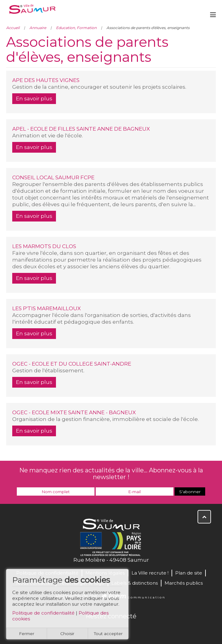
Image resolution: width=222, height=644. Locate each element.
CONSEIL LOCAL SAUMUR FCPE (53, 177)
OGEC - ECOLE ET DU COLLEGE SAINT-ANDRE (72, 364)
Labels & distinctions (135, 583)
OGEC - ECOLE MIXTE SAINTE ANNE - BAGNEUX (74, 412)
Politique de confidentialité (43, 615)
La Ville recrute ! (150, 573)
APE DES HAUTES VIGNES (46, 80)
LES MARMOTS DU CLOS (44, 246)
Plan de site (189, 573)
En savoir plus (34, 99)
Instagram (131, 629)
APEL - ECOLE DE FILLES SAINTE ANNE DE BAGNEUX (81, 129)
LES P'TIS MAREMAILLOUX (46, 308)
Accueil (13, 28)
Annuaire (38, 28)
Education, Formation (76, 28)
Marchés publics (184, 583)
